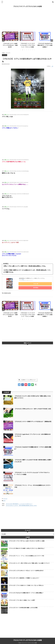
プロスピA (5, 498)
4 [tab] (27, 50)
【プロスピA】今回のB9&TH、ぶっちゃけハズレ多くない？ (19, 503)
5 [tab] (29, 50)
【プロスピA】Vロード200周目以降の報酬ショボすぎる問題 (23, 607)
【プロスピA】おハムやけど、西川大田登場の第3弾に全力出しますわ (21, 505)
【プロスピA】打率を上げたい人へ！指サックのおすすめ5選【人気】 (33, 408)
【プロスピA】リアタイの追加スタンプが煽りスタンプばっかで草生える (26, 585)
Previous (3, 40)
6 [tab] (31, 50)
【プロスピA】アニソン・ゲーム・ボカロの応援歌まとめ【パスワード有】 (27, 555)
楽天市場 (35, 288)
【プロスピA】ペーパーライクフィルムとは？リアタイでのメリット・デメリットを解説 (28, 45)
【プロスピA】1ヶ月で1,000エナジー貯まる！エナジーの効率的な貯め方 (26, 570)
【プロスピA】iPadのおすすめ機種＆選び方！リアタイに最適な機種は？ (45, 45)
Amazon (35, 284)
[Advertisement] (27, 19)
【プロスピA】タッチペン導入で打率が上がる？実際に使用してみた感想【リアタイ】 (29, 562)
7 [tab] (33, 50)
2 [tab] (23, 50)
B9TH (4, 500)
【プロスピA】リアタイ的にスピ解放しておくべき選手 (22, 600)
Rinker (23, 280)
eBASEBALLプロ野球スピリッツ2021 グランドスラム (32, 279)
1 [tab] (21, 50)
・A (52, 66)
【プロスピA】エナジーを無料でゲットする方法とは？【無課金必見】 (10, 45)
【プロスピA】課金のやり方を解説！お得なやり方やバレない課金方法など (27, 548)
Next (52, 40)
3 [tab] (25, 50)
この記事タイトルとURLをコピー (27, 379)
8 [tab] (34, 50)
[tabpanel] (10, 39)
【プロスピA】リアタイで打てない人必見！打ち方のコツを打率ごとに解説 (27, 540)
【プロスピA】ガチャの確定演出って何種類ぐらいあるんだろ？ (24, 577)
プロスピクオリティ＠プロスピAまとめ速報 (27, 6)
